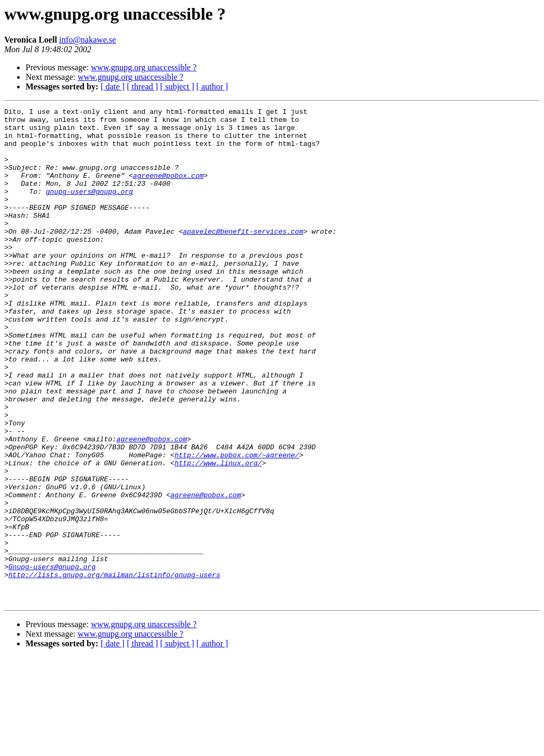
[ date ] (113, 87)
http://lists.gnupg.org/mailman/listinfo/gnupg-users (114, 669)
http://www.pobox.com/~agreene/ (237, 525)
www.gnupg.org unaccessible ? (144, 67)
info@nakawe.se (88, 40)
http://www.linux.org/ (218, 535)
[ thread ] (142, 87)
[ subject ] (177, 87)
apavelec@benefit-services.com (243, 257)
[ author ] (212, 87)
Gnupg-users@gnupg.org (52, 659)
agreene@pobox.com (168, 190)
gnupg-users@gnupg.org (89, 209)
